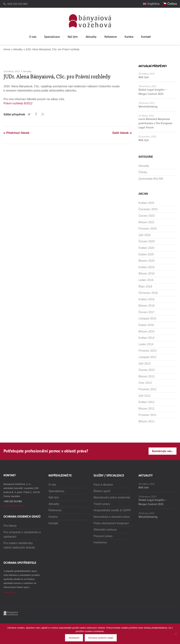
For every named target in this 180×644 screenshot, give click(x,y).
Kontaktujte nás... (163, 451)
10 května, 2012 (12, 71)
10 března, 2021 (146, 116)
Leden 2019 (146, 280)
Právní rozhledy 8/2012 (18, 103)
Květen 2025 (146, 203)
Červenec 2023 (148, 209)
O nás (33, 37)
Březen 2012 (147, 409)
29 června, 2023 (146, 103)
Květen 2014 (146, 338)
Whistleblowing (148, 106)
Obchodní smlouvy (105, 530)
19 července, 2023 (147, 86)
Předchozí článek (18, 133)
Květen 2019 (146, 267)
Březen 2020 (147, 261)
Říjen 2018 (145, 287)
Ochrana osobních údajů (101, 638)
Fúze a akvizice (103, 485)
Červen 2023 (147, 216)
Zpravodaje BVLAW (151, 179)
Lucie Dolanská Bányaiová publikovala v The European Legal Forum (155, 123)
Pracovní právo (103, 536)
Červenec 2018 (148, 293)
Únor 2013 (145, 383)
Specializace (52, 37)
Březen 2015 (147, 331)
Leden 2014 (146, 344)
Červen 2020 (147, 241)
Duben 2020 (146, 254)
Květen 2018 (146, 299)
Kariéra (129, 37)
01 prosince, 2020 (147, 136)
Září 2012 (144, 396)
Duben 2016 (146, 325)
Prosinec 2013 (147, 351)
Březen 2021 (147, 222)
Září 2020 (144, 235)
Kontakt (146, 37)
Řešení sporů (102, 491)
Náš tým (73, 37)
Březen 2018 (147, 306)
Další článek (121, 133)
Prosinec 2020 (147, 229)
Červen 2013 (147, 370)
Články (143, 172)
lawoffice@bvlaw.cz (13, 506)
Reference (111, 37)
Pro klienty (10, 526)
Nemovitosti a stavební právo (112, 517)
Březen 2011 (147, 421)
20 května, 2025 (147, 74)
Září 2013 (144, 364)
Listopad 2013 (147, 357)
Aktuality (91, 37)
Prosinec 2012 (147, 389)
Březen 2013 (147, 376)
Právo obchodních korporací (111, 523)
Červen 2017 (147, 312)
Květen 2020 (146, 248)
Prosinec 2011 (147, 415)
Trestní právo (102, 504)
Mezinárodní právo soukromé (112, 497)
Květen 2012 (146, 402)
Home (7, 49)
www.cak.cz (9, 592)
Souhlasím (74, 638)
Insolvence (100, 542)
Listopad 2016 (147, 318)
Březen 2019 (147, 274)
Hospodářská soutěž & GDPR (112, 510)
